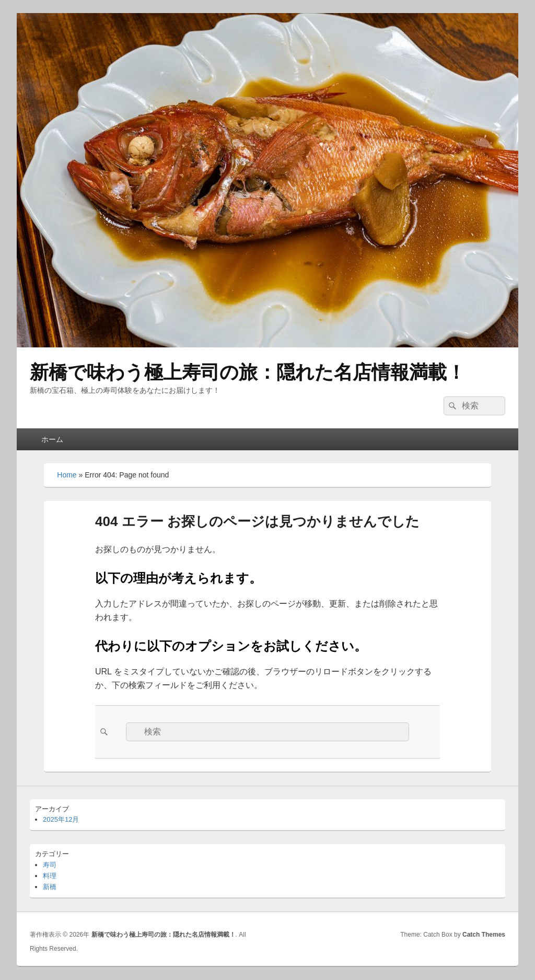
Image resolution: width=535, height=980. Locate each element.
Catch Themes (484, 935)
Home (67, 475)
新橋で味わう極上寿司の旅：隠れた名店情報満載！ (248, 372)
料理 (50, 876)
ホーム (52, 439)
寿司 (50, 865)
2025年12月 (61, 819)
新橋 (50, 887)
